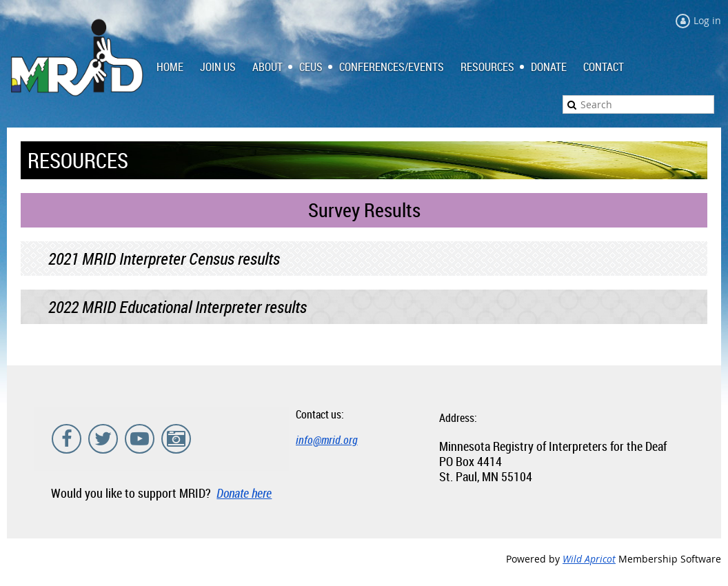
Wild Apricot (589, 559)
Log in (707, 20)
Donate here (244, 493)
